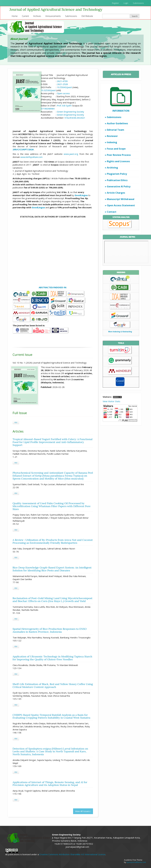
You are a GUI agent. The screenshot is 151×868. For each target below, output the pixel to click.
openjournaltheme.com (136, 862)
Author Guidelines (117, 123)
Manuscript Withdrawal (121, 199)
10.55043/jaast (64, 87)
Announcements (53, 16)
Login (126, 3)
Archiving (112, 168)
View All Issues (83, 811)
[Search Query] (116, 16)
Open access (63, 93)
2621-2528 (62, 84)
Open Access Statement (121, 205)
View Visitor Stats (111, 401)
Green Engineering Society (70, 112)
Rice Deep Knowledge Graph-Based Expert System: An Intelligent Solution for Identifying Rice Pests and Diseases (52, 569)
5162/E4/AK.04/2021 (75, 118)
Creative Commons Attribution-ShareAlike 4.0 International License (72, 854)
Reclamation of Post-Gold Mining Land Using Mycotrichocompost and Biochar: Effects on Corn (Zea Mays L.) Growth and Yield (53, 600)
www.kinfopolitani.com (31, 157)
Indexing (112, 142)
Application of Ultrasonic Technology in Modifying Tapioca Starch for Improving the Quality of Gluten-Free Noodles (52, 658)
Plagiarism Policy (117, 174)
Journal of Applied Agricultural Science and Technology (56, 9)
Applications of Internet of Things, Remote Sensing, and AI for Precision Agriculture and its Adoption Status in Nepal (50, 784)
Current (25, 16)
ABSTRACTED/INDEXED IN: (53, 287)
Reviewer (112, 136)
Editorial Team (116, 130)
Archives (37, 16)
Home (15, 16)
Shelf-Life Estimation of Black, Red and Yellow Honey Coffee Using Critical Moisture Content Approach (53, 686)
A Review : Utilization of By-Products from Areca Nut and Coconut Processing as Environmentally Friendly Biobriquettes (53, 541)
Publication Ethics (117, 180)
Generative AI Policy (119, 186)
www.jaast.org (71, 154)
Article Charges (116, 193)
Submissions (138, 3)
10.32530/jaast (48, 90)
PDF (16, 423)
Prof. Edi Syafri (64, 106)
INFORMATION (121, 111)
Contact (112, 212)
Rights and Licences (118, 161)
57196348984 (48, 109)
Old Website (87, 16)
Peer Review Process (119, 155)
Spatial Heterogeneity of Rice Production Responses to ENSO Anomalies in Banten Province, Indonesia (50, 630)
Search (135, 16)
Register (115, 3)
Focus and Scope (116, 149)
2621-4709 (62, 81)
